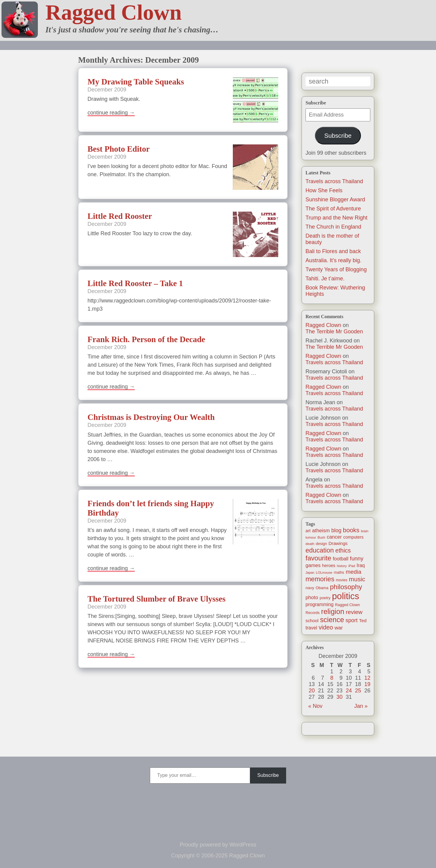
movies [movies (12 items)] (342, 580)
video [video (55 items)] (326, 627)
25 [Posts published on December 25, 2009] (358, 691)
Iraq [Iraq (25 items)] (361, 565)
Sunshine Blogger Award (335, 200)
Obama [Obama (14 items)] (322, 588)
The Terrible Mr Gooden (334, 332)
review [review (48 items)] (354, 612)
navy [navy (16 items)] (310, 588)
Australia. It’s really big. (334, 260)
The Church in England (333, 227)
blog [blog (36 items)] (336, 530)
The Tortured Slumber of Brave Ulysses (157, 599)
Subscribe (338, 136)
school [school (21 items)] (312, 621)
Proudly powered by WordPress (218, 845)
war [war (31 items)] (339, 628)
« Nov (315, 706)
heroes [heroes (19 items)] (329, 566)
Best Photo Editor (119, 149)
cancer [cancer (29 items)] (334, 537)
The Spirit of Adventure (333, 209)
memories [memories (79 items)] (320, 579)
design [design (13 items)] (321, 544)
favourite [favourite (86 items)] (318, 558)
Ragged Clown (114, 12)
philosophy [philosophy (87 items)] (346, 587)
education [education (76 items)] (320, 550)
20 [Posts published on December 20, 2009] (312, 691)
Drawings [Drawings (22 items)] (338, 543)
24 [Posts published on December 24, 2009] (349, 691)
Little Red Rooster (120, 216)
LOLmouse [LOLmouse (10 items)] (324, 573)
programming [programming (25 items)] (319, 604)
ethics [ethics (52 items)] (343, 550)
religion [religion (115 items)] (333, 612)
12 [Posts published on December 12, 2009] (367, 678)
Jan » (361, 706)
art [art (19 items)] (308, 531)
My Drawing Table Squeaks (136, 82)
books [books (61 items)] (351, 530)
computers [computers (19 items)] (353, 537)
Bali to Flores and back (333, 251)
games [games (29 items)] (313, 565)
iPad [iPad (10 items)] (352, 566)
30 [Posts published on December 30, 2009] (339, 697)
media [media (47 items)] (354, 572)
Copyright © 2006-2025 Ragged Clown (218, 856)
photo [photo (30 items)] (312, 597)
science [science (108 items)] (332, 620)
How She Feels (324, 190)
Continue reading (111, 113)
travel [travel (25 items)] (311, 628)
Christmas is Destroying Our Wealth (151, 417)
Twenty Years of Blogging (336, 269)
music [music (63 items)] (357, 579)
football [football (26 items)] (340, 559)
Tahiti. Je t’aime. (325, 279)
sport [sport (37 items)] (352, 620)
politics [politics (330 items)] (346, 596)
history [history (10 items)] (342, 566)
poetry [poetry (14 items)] (325, 598)
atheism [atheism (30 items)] (321, 531)
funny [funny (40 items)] (357, 559)
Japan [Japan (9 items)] (310, 573)
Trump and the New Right (336, 218)
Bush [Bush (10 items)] (321, 537)
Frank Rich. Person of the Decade (146, 339)
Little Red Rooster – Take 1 (135, 283)
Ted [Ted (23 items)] (363, 620)
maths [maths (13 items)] (339, 573)
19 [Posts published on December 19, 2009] (367, 684)
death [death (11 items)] (310, 544)
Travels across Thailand (334, 181)
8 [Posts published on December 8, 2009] (332, 678)
